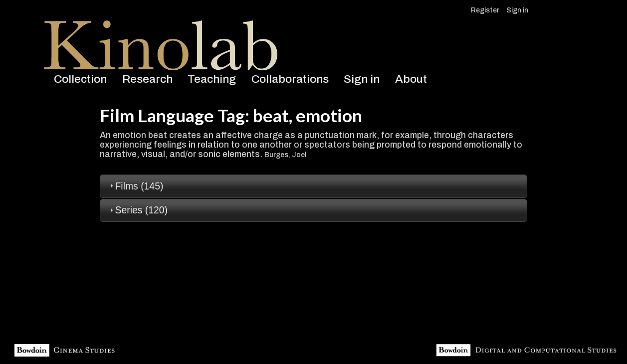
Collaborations (290, 79)
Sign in (517, 10)
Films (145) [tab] (135, 186)
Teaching (212, 79)
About (411, 79)
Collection (80, 79)
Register (485, 10)
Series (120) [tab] (137, 210)
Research (147, 79)
